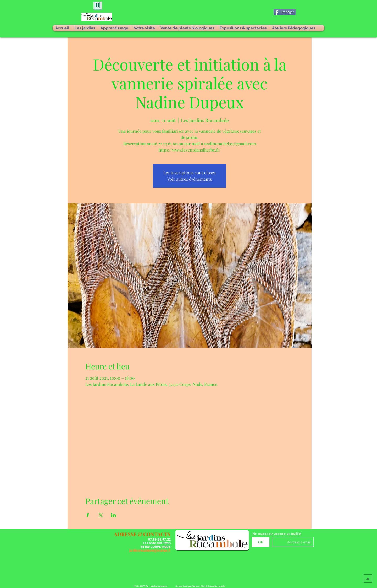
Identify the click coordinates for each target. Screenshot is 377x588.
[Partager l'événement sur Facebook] (88, 515)
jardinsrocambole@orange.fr (150, 551)
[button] (98, 6)
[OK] (261, 542)
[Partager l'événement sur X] (101, 515)
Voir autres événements (190, 179)
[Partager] (285, 12)
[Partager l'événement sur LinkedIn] (113, 515)
